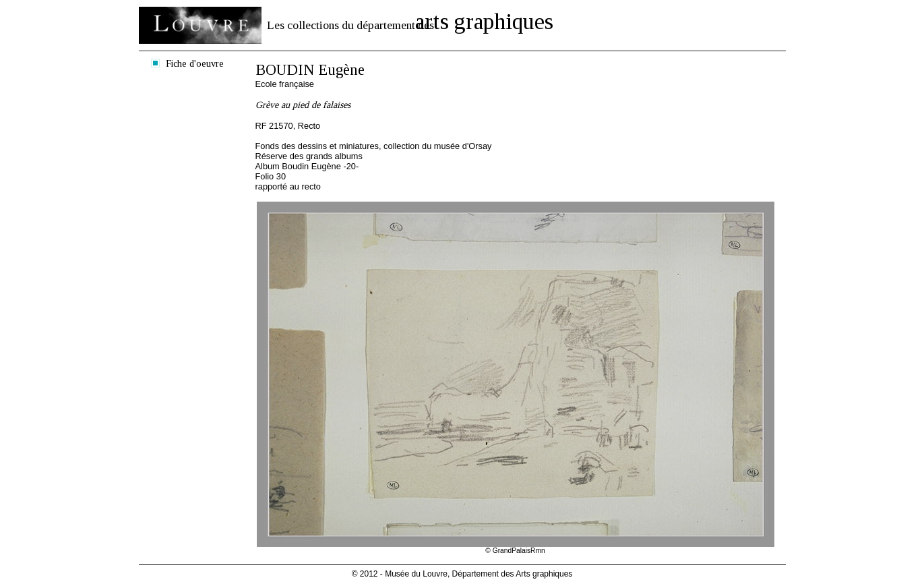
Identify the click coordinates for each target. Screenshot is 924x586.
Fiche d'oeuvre (195, 63)
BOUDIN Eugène (310, 70)
